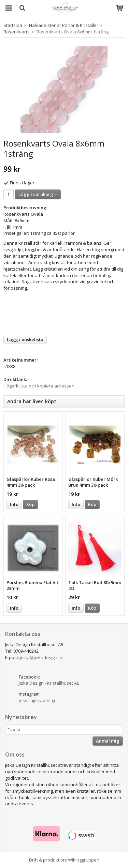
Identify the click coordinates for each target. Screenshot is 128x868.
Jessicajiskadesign (38, 700)
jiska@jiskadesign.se (42, 657)
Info (14, 504)
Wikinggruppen (84, 860)
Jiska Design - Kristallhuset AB (49, 683)
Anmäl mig (108, 741)
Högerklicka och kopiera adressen (39, 386)
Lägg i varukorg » (38, 194)
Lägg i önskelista (25, 339)
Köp (30, 504)
